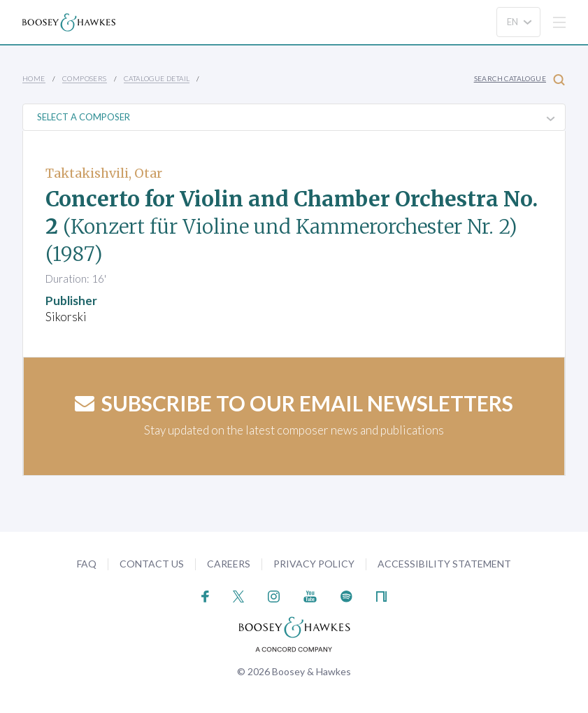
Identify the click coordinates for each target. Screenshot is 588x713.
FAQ (87, 564)
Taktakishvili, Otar (104, 173)
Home (34, 78)
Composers (85, 78)
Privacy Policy (314, 564)
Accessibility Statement (444, 564)
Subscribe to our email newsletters (294, 403)
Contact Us (152, 564)
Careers (229, 564)
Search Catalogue (519, 79)
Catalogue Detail (157, 78)
